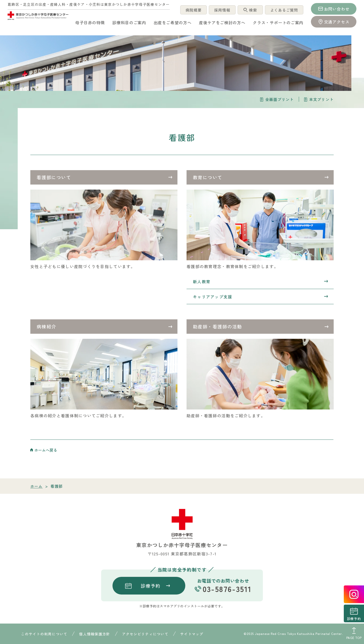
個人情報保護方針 (95, 634)
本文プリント (321, 99)
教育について (208, 177)
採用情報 (221, 10)
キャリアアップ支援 (213, 297)
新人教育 (202, 281)
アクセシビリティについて (145, 634)
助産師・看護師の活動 (217, 326)
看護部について (54, 177)
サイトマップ (192, 634)
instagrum (354, 594)
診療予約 (354, 619)
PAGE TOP (354, 638)
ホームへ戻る (46, 450)
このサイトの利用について (44, 634)
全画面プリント (279, 99)
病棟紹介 (47, 326)
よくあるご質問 (284, 10)
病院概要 (192, 10)
